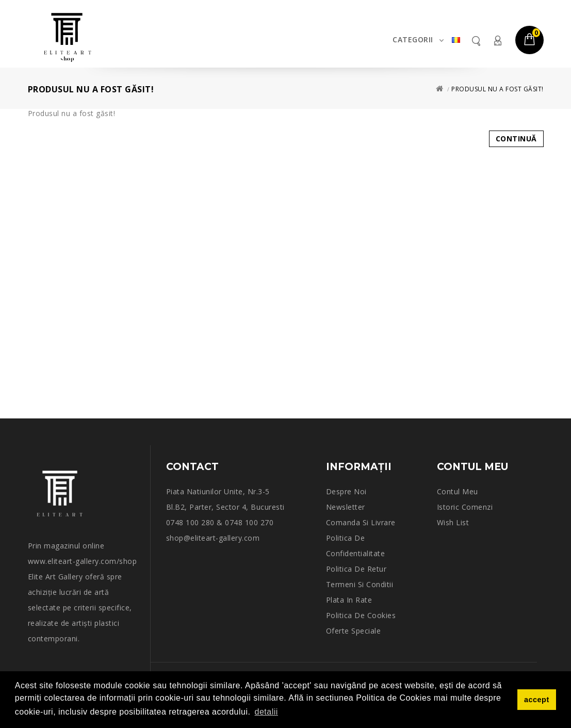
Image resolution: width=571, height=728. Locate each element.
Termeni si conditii (360, 584)
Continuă (516, 139)
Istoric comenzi (465, 507)
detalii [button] (266, 712)
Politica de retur (356, 569)
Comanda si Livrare (361, 522)
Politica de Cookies (361, 615)
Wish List (453, 522)
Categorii (413, 39)
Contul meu (497, 41)
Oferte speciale (354, 631)
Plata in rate (349, 600)
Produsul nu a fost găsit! (497, 89)
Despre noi (346, 491)
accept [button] (537, 700)
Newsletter (346, 507)
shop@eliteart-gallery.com (213, 538)
